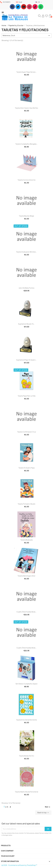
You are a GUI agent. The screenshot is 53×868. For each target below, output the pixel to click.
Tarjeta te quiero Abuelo (26, 504)
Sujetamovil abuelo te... (26, 324)
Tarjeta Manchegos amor (26, 576)
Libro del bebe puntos (27, 288)
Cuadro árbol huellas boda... (26, 612)
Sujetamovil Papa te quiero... (26, 360)
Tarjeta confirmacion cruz (27, 432)
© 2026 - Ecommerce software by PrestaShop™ (19, 865)
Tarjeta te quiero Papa (26, 468)
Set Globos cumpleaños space (26, 684)
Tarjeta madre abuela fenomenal (26, 792)
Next (48, 807)
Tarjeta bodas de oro (26, 756)
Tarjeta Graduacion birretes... (27, 252)
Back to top (43, 813)
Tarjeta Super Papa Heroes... (27, 72)
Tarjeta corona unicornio (27, 180)
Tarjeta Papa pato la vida (27, 396)
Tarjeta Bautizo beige (26, 216)
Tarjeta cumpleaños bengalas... (27, 144)
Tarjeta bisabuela (26, 540)
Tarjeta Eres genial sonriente (26, 720)
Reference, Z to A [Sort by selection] (26, 36)
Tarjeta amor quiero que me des (26, 108)
